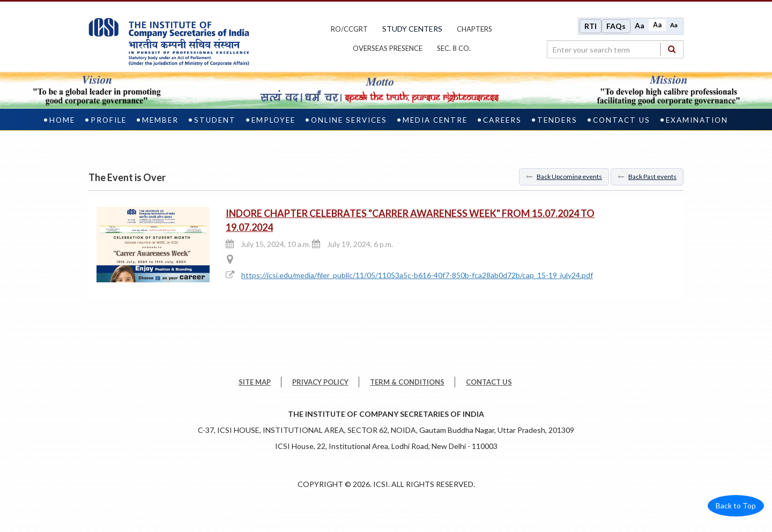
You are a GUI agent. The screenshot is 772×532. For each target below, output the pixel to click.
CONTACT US (489, 382)
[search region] (615, 49)
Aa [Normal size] (657, 25)
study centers (412, 29)
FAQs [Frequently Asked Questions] (616, 26)
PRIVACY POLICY (320, 382)
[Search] (672, 49)
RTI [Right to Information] (591, 26)
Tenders (557, 120)
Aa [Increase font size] (640, 25)
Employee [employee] (273, 120)
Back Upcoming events (564, 177)
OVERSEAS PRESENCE (388, 48)
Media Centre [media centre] (435, 120)
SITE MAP (255, 382)
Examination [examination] (697, 120)
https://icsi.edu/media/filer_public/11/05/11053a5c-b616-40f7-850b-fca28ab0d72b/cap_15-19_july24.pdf (417, 275)
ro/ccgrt (349, 29)
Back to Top (736, 505)
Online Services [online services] (349, 120)
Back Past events (647, 177)
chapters (474, 29)
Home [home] (62, 120)
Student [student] (215, 120)
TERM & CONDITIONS (407, 382)
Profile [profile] (109, 120)
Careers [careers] (502, 120)
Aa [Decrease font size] (674, 25)
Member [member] (160, 120)
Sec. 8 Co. (454, 48)
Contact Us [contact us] (622, 120)
